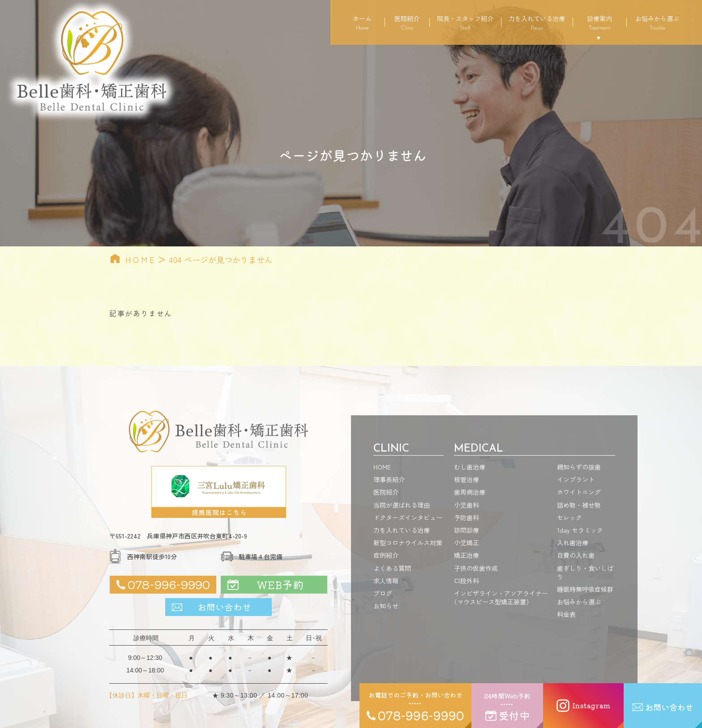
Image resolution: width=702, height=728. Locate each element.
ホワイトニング (579, 492)
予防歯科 (467, 517)
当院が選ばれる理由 (402, 505)
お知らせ (386, 606)
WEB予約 (280, 584)
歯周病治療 (470, 492)
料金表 (566, 614)
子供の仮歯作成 (476, 568)
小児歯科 (467, 505)
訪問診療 (467, 530)
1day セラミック (580, 530)
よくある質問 (392, 568)
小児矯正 (467, 543)
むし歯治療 (470, 467)
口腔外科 (467, 581)
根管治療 (467, 479)
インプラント (576, 479)
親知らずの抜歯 (579, 467)
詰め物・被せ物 (579, 505)
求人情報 (386, 581)
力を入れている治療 (537, 22)
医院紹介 (407, 22)
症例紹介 (386, 555)
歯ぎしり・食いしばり (585, 572)
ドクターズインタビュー (408, 517)
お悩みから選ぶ (657, 22)
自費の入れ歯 (576, 555)
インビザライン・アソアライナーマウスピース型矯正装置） (501, 597)
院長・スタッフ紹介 (465, 22)
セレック (569, 517)
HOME (141, 259)
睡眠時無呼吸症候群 (585, 589)
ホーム (362, 22)
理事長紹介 (389, 479)
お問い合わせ (224, 607)
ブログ (383, 593)
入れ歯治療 (573, 543)
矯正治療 (467, 555)
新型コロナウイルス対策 (408, 543)
